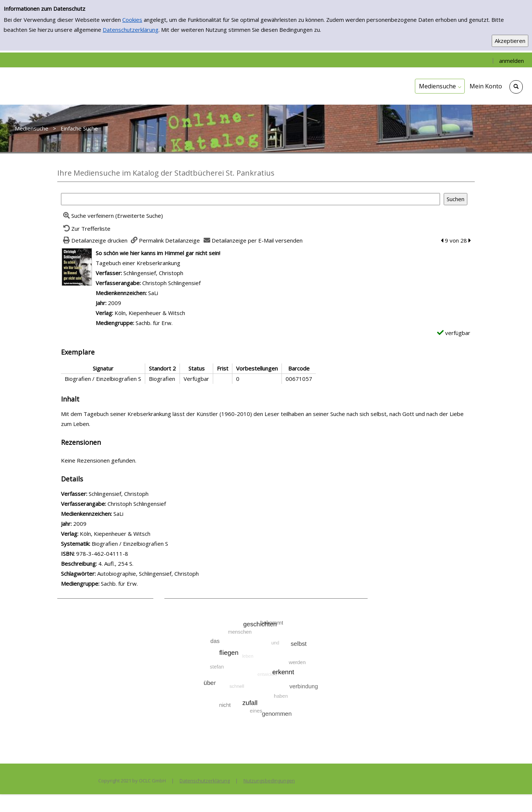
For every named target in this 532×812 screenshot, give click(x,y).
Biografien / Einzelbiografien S (130, 544)
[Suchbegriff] (250, 199)
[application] (440, 86)
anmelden (511, 61)
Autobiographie (117, 574)
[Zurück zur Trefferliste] (86, 229)
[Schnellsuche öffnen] (516, 87)
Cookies (132, 20)
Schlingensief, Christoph (153, 273)
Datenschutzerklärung (131, 30)
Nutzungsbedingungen (269, 781)
